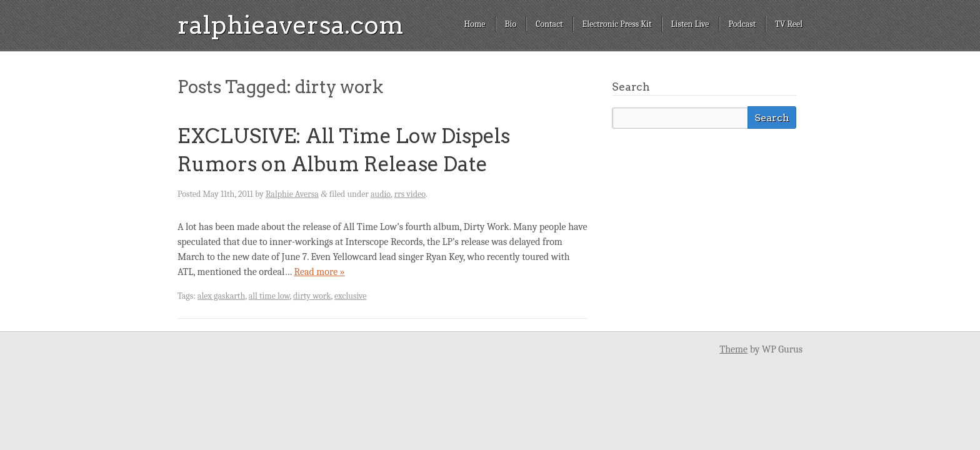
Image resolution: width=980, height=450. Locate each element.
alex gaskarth (221, 296)
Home (474, 24)
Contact (549, 24)
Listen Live (690, 24)
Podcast (742, 24)
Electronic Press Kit (617, 24)
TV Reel (789, 24)
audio (381, 194)
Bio (511, 24)
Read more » (319, 272)
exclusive (350, 296)
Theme (733, 349)
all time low (269, 296)
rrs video (410, 194)
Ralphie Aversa (292, 194)
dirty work (312, 296)
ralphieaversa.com (291, 25)
